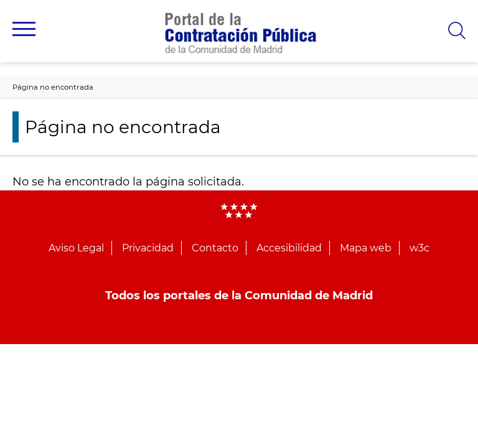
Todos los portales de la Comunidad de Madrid (239, 296)
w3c (419, 248)
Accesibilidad (289, 248)
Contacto (215, 248)
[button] (24, 29)
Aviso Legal (76, 248)
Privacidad (148, 248)
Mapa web (366, 248)
